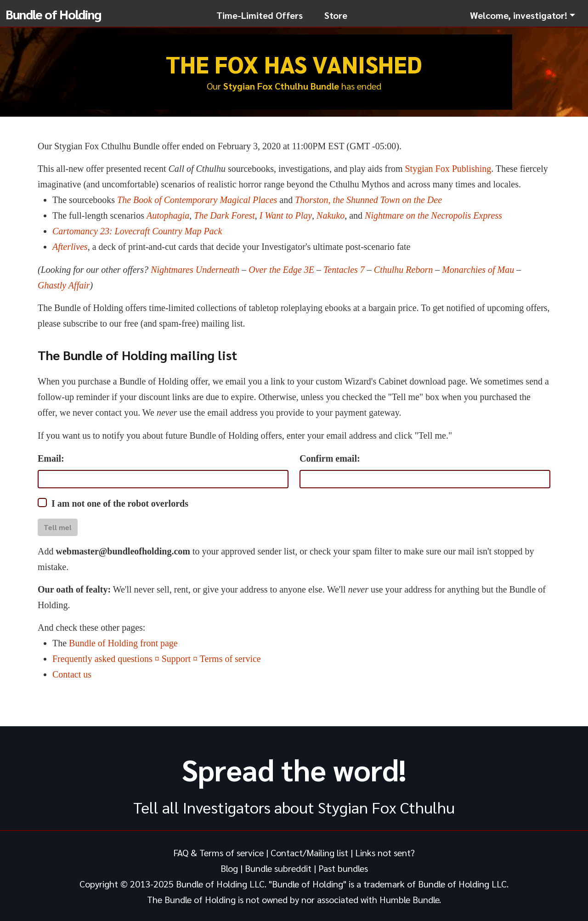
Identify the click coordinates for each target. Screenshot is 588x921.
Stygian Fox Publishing (448, 169)
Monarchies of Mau (478, 270)
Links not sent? (385, 853)
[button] (523, 15)
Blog (229, 868)
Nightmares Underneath (195, 270)
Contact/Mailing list (309, 853)
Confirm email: (330, 458)
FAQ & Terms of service (218, 853)
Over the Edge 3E (281, 270)
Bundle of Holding (53, 14)
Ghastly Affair (64, 285)
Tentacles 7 (344, 270)
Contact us (72, 674)
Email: (51, 458)
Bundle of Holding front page (123, 643)
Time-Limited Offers (260, 15)
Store (336, 15)
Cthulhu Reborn (403, 270)
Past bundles (343, 868)
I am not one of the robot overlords (120, 503)
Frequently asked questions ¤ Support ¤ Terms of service (157, 659)
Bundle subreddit (278, 868)
